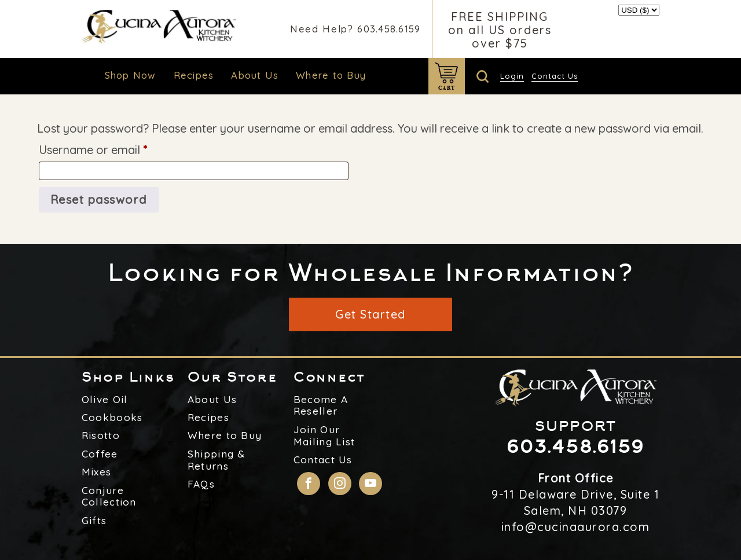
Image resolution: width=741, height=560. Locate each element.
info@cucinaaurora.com (575, 527)
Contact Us (555, 76)
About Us (255, 75)
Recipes (194, 75)
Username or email (116, 148)
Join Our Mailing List (324, 436)
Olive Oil (105, 400)
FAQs (201, 484)
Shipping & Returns (217, 460)
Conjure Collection (109, 497)
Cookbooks (112, 418)
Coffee (100, 454)
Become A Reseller (321, 406)
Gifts (94, 521)
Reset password (99, 200)
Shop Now (131, 75)
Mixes (97, 472)
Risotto (101, 435)
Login (512, 76)
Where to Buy (331, 75)
